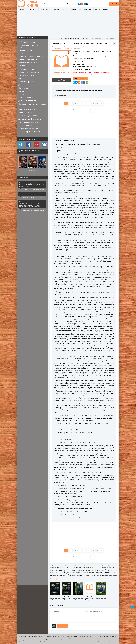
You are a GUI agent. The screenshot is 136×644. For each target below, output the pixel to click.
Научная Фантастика (28, 62)
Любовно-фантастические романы (30, 52)
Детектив (22, 85)
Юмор (21, 94)
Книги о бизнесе (25, 97)
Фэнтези (22, 66)
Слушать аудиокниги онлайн (67, 641)
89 (94, 104)
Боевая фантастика (27, 69)
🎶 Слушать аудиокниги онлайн (81, 9)
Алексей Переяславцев (86, 58)
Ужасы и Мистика (26, 75)
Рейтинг (55, 641)
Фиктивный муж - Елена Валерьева (33, 190)
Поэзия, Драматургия (28, 109)
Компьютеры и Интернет (29, 132)
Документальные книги (29, 112)
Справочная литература (29, 128)
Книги (79, 51)
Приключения (24, 88)
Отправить (62, 626)
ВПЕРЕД (100, 104)
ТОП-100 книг (32, 9)
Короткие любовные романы (31, 56)
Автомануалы (81, 641)
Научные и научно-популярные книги (32, 105)
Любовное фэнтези (27, 82)
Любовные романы (27, 42)
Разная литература (27, 125)
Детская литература (27, 101)
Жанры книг (45, 9)
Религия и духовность (28, 116)
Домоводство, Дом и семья (30, 119)
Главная (21, 9)
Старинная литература (28, 122)
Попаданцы (23, 78)
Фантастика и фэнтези (91, 51)
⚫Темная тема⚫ (102, 9)
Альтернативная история (29, 72)
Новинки (56, 9)
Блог (64, 9)
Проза (21, 91)
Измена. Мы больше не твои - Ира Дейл (34, 197)
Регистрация (103, 4)
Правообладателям (24, 641)
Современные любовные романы (29, 46)
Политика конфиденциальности (41, 641)
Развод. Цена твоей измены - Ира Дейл (34, 210)
